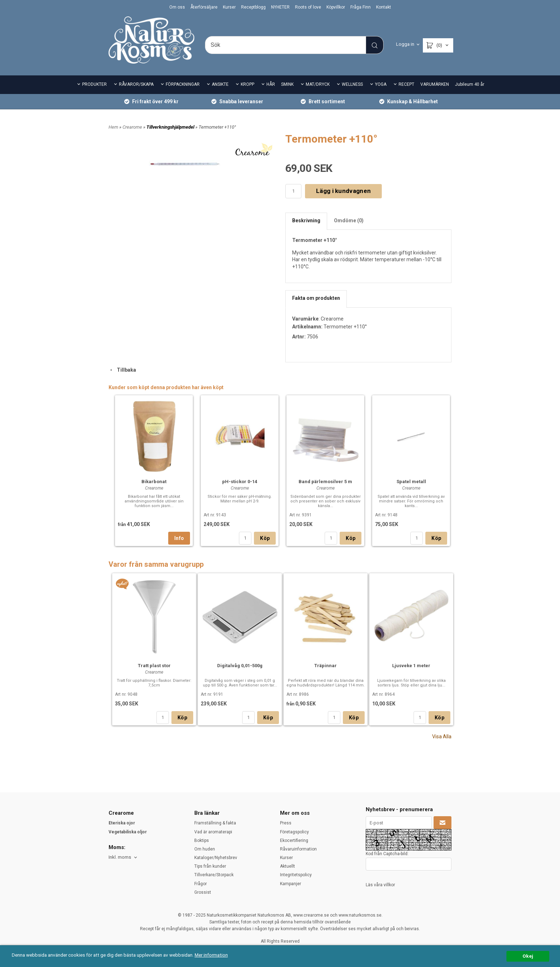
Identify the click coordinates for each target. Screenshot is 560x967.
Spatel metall (411, 482)
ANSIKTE (220, 84)
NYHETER (280, 7)
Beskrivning (306, 220)
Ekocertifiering (294, 840)
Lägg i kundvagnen (343, 191)
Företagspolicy (294, 832)
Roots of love (308, 7)
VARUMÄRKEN (435, 84)
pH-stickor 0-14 (240, 482)
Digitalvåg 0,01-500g (240, 666)
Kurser (229, 7)
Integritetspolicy (296, 875)
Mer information (212, 955)
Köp (265, 538)
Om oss (177, 7)
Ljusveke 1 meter (411, 666)
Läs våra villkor (380, 885)
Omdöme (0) (349, 220)
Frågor (201, 884)
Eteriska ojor (122, 823)
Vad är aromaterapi (213, 832)
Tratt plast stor (154, 666)
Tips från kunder (210, 866)
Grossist (203, 892)
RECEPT (406, 84)
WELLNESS (352, 84)
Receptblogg (253, 7)
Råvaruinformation (298, 849)
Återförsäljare (204, 7)
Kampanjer (291, 884)
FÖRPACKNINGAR (183, 84)
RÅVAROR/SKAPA (136, 84)
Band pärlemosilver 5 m (325, 482)
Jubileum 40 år (470, 84)
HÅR (271, 84)
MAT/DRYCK (318, 84)
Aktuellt (287, 866)
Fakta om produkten (316, 298)
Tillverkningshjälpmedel (171, 127)
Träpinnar (326, 666)
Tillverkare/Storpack (214, 875)
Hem (113, 127)
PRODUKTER (94, 84)
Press (286, 823)
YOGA (381, 84)
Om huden (205, 849)
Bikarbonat (154, 482)
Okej (528, 956)
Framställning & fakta (215, 823)
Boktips (202, 840)
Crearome (133, 127)
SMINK (287, 84)
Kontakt (384, 7)
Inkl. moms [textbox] (120, 857)
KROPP (247, 84)
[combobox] (123, 857)
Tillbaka (122, 370)
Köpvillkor (336, 7)
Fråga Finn (361, 7)
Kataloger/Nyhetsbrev (216, 858)
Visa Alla (442, 737)
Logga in (405, 44)
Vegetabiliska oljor (128, 832)
